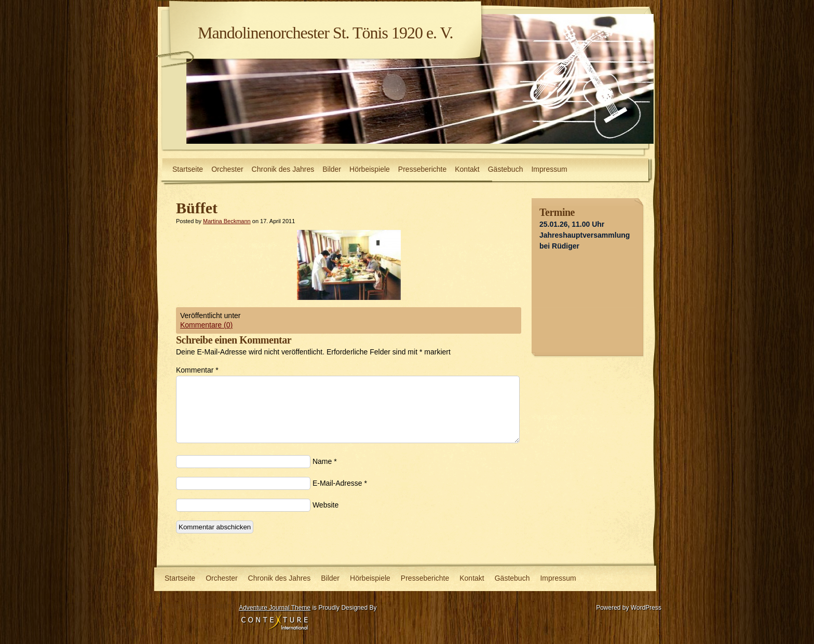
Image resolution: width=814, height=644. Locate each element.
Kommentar (197, 370)
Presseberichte (422, 169)
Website (325, 505)
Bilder (332, 169)
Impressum (549, 169)
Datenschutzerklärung (200, 606)
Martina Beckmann (227, 221)
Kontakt (467, 169)
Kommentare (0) (206, 325)
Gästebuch (506, 169)
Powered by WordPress (629, 608)
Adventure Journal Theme (275, 608)
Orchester (227, 169)
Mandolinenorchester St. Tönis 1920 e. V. (325, 33)
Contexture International (275, 623)
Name (322, 461)
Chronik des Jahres (283, 169)
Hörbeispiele (370, 169)
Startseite (188, 169)
